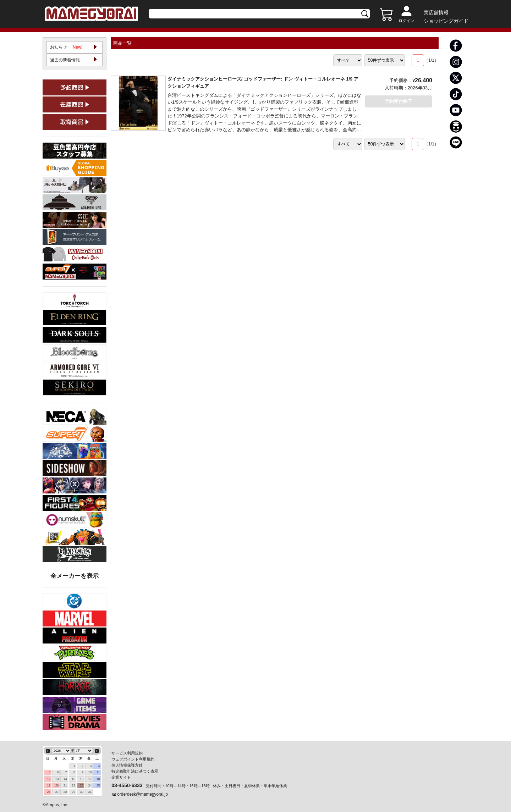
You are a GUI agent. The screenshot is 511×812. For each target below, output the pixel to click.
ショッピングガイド (446, 21)
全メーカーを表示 (75, 577)
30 (82, 792)
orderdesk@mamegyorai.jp (142, 794)
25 (98, 785)
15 (73, 779)
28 (65, 792)
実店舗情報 (436, 12)
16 (82, 779)
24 (90, 785)
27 (57, 792)
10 (90, 772)
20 (57, 785)
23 (82, 785)
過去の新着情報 (65, 60)
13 (57, 779)
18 (98, 779)
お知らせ (67, 48)
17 (90, 779)
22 (73, 785)
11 (98, 772)
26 (49, 792)
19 (49, 785)
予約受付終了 (399, 101)
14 (65, 779)
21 (65, 785)
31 (90, 792)
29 (73, 792)
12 (49, 779)
